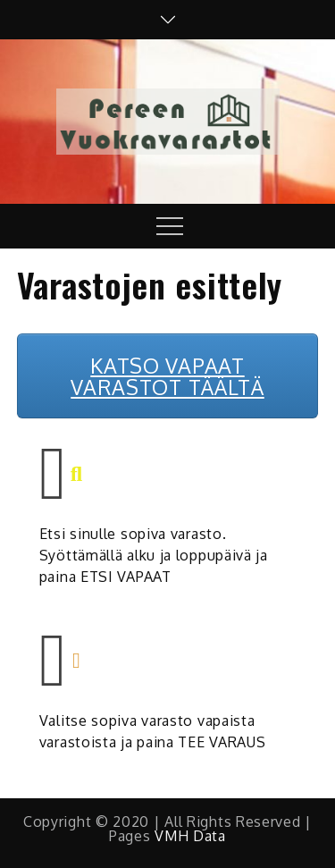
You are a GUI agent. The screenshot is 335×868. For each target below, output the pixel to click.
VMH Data (190, 836)
